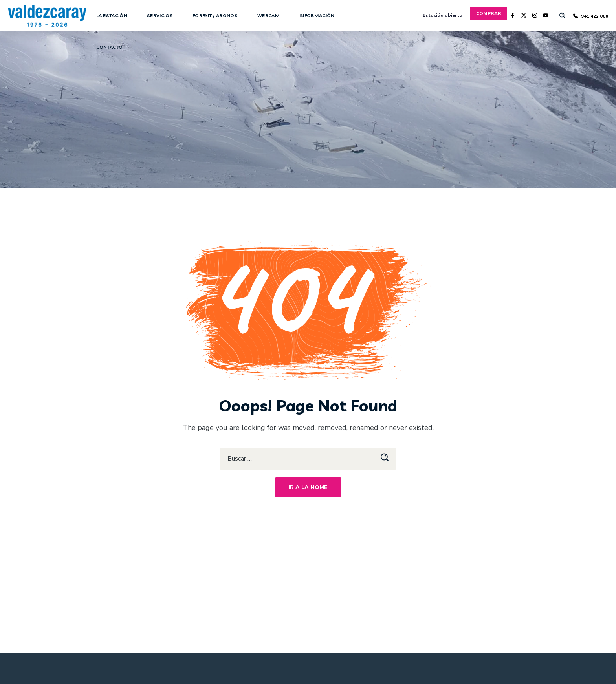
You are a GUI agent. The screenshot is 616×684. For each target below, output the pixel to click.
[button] (489, 14)
